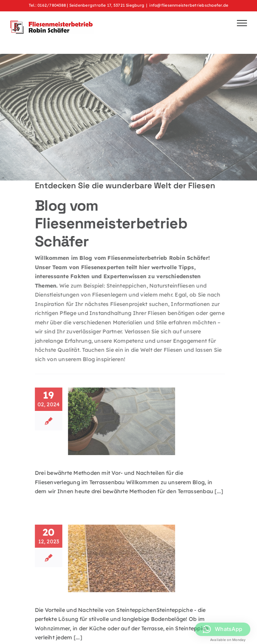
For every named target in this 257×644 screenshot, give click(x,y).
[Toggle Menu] (242, 23)
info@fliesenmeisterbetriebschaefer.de (189, 5)
